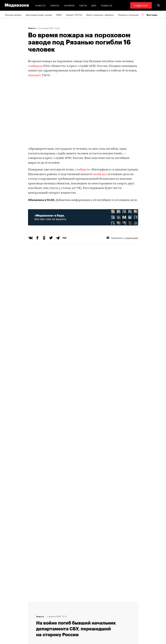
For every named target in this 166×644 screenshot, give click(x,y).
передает (34, 75)
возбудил (100, 174)
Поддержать (141, 5)
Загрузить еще (83, 502)
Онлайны (69, 5)
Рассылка (91, 609)
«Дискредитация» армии (39, 15)
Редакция (51, 603)
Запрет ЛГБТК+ (74, 15)
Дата (94, 5)
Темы (49, 622)
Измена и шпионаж (128, 15)
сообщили (35, 66)
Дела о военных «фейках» (100, 15)
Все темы (152, 15)
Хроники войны (13, 15)
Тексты (83, 5)
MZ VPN (90, 615)
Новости (40, 5)
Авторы (50, 615)
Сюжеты (55, 5)
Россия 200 (92, 622)
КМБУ (59, 15)
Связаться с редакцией (59, 609)
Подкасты (107, 5)
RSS (90, 603)
